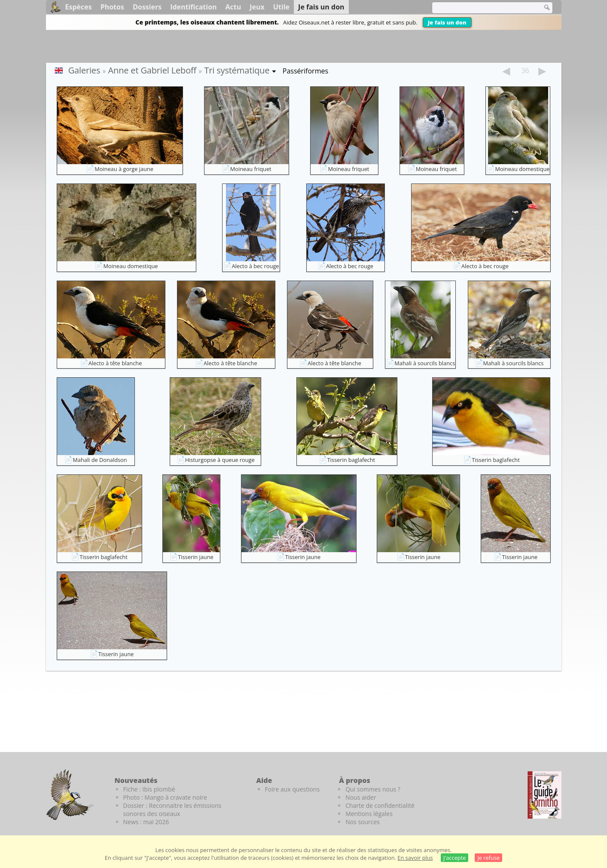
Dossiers (147, 7)
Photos (112, 7)
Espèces (79, 7)
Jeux (257, 7)
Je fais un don (447, 22)
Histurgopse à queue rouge (220, 460)
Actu (233, 7)
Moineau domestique (522, 169)
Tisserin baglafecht (351, 460)
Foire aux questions (293, 789)
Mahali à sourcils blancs (425, 363)
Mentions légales (369, 814)
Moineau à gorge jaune (124, 169)
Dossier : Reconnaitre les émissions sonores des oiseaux (172, 810)
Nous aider (361, 797)
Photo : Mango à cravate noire (165, 797)
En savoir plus (415, 858)
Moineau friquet (251, 169)
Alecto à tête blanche (115, 363)
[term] (482, 8)
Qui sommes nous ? (373, 789)
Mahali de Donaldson (100, 460)
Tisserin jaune (196, 557)
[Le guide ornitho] (544, 795)
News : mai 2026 (146, 822)
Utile (281, 7)
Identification (193, 7)
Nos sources (363, 822)
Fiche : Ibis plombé (149, 789)
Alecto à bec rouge (255, 266)
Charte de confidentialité (380, 805)
